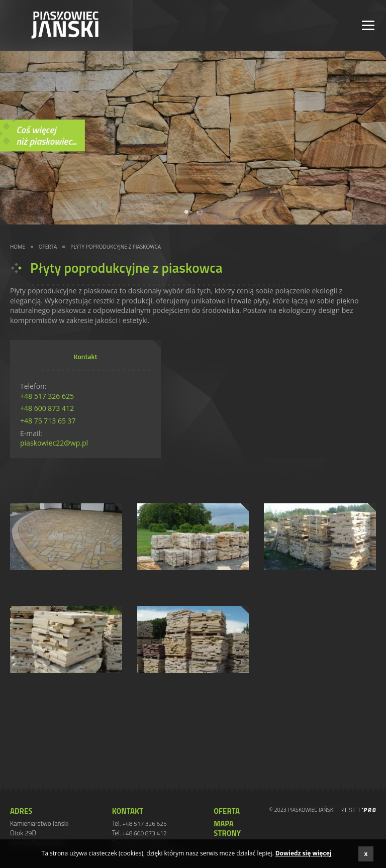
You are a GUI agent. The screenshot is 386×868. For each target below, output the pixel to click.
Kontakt (128, 811)
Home (18, 247)
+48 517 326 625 (47, 396)
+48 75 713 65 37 (48, 421)
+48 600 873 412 (47, 408)
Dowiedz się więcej (304, 853)
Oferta (48, 247)
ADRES (21, 811)
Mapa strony (227, 829)
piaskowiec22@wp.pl (54, 443)
